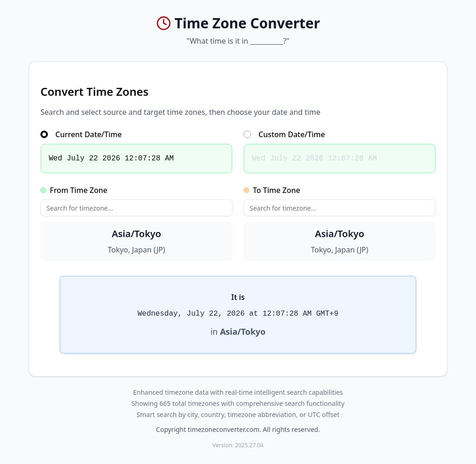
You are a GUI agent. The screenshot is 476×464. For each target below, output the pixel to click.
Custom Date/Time (284, 134)
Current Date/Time (81, 134)
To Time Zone (272, 190)
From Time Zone (74, 190)
